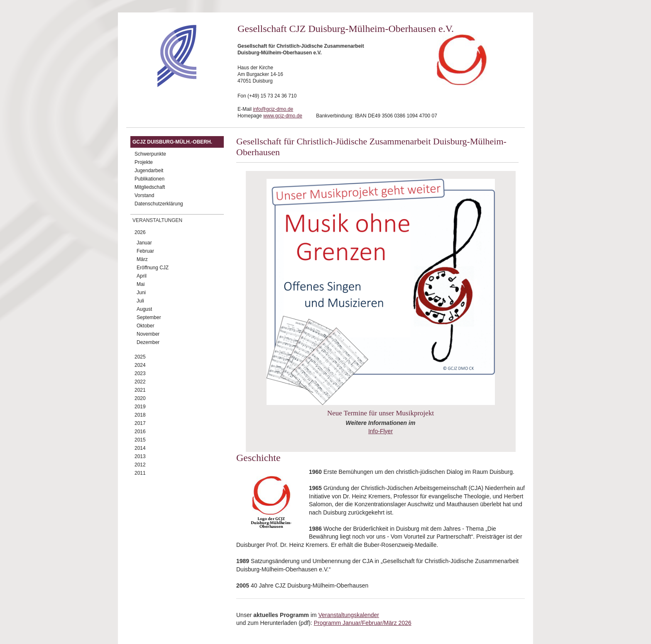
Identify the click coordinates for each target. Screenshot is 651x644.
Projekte (144, 162)
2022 (140, 382)
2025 (140, 357)
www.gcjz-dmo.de (283, 116)
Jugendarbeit (149, 171)
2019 (140, 407)
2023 (140, 373)
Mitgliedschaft (150, 187)
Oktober (146, 326)
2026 (140, 232)
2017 (140, 423)
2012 (140, 465)
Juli (140, 301)
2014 (140, 448)
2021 (140, 390)
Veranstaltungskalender (349, 615)
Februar (145, 251)
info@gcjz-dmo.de (273, 109)
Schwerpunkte (150, 154)
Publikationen (149, 179)
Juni (141, 293)
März (142, 259)
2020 (140, 398)
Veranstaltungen (157, 220)
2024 (140, 365)
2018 (140, 415)
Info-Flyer (381, 431)
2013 (140, 456)
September (149, 317)
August (144, 309)
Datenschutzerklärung (159, 204)
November (148, 334)
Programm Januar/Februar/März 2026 (363, 623)
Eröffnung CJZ (153, 268)
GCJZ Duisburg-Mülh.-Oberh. (172, 142)
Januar (144, 243)
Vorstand (144, 195)
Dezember (148, 342)
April (142, 276)
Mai (141, 284)
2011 (140, 473)
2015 (140, 440)
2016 (140, 432)
